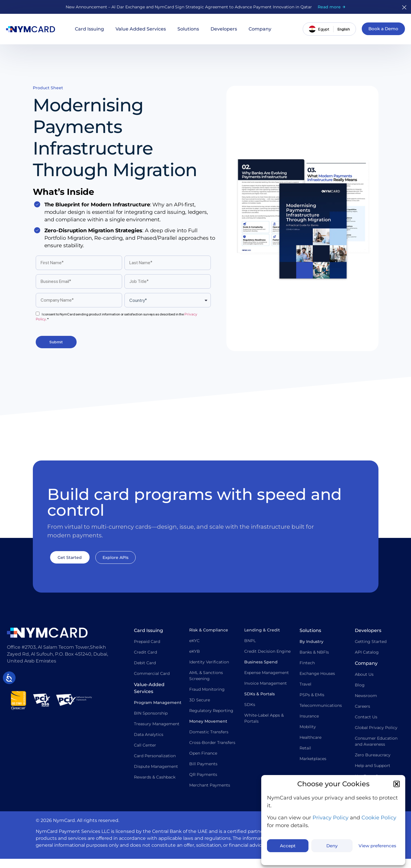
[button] (397, 784)
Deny (332, 846)
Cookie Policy (379, 818)
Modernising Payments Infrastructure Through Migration (115, 143)
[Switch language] (343, 29)
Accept (288, 846)
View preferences (377, 846)
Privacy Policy (330, 818)
